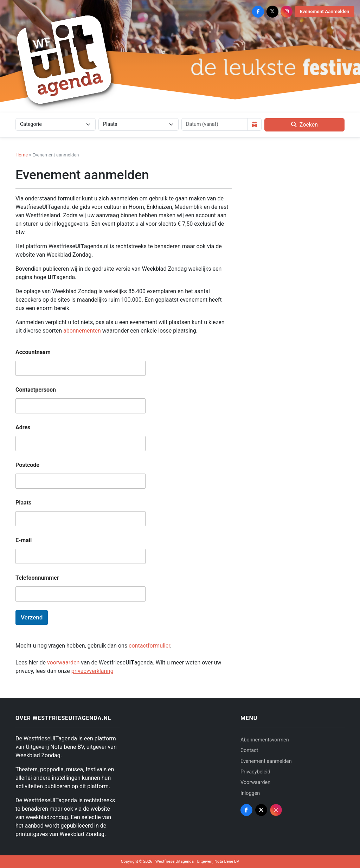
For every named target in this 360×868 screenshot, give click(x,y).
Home (22, 155)
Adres (23, 427)
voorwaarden (63, 663)
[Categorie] (56, 124)
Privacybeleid (255, 772)
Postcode (27, 465)
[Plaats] (139, 124)
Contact (249, 750)
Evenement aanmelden (266, 761)
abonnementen (82, 331)
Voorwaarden (255, 782)
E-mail (24, 540)
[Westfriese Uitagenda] (65, 59)
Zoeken (304, 125)
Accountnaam (33, 352)
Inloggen (250, 793)
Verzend (32, 617)
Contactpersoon (36, 390)
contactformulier (149, 646)
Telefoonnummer (37, 578)
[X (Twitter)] (272, 12)
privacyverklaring (92, 671)
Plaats (23, 503)
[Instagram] (287, 12)
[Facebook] (258, 12)
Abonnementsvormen (265, 740)
